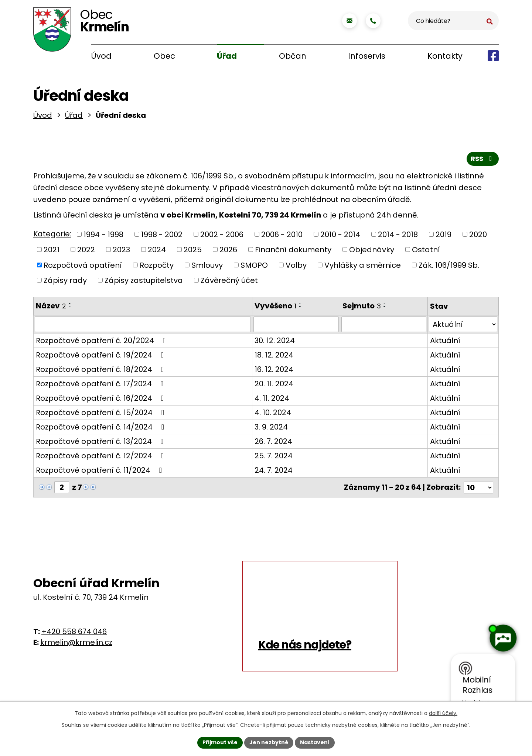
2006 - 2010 (282, 236)
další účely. (443, 713)
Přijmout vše (220, 742)
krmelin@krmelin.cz (76, 643)
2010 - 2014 (340, 236)
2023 (121, 251)
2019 (444, 236)
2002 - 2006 (222, 236)
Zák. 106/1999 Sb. (449, 266)
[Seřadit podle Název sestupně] (70, 308)
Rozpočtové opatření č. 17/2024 (101, 385)
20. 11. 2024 (274, 385)
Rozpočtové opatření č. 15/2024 (102, 414)
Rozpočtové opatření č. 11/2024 (100, 472)
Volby (296, 266)
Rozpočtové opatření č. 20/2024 (102, 342)
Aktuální (445, 342)
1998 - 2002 (162, 236)
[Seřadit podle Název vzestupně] (70, 305)
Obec (164, 56)
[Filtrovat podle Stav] (463, 326)
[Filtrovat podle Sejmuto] (384, 326)
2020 (478, 236)
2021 (52, 251)
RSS (483, 160)
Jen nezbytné (269, 742)
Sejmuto (361, 307)
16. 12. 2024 (274, 371)
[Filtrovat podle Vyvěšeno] (296, 326)
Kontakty (445, 56)
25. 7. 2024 (273, 457)
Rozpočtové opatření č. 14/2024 (102, 428)
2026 (228, 251)
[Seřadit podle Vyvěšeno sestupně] (300, 308)
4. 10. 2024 (272, 414)
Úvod (101, 56)
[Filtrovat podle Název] (143, 326)
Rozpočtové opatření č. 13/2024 (101, 443)
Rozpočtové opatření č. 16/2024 (101, 400)
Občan (293, 56)
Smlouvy (207, 266)
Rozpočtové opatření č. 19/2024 (101, 356)
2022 (86, 251)
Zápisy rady (65, 282)
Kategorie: (52, 235)
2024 (157, 251)
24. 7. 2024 (273, 472)
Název (51, 307)
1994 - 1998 (103, 236)
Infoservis (367, 56)
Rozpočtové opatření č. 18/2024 (101, 371)
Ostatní (426, 251)
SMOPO (254, 266)
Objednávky (372, 251)
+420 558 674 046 (74, 633)
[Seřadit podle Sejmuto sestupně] (385, 308)
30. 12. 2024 (274, 342)
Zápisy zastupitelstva (144, 282)
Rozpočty (157, 266)
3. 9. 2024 (271, 428)
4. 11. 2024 (272, 400)
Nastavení (315, 742)
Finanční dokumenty (293, 251)
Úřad (227, 56)
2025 (193, 251)
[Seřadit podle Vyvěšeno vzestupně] (300, 305)
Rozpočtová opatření (83, 266)
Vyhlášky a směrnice (363, 266)
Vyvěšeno (275, 307)
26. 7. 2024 (273, 443)
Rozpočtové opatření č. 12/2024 (101, 457)
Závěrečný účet (229, 282)
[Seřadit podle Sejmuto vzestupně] (385, 305)
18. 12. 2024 (274, 356)
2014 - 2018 (398, 236)
